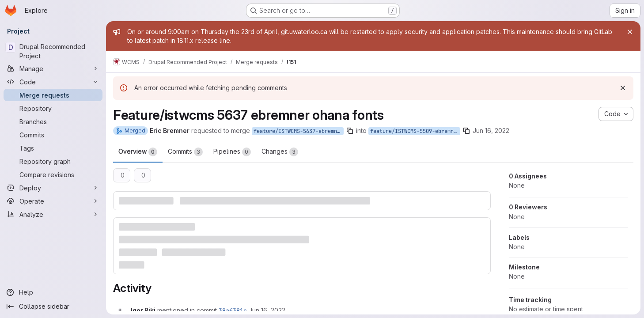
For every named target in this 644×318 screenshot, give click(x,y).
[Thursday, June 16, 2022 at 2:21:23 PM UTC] (267, 310)
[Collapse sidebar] (53, 307)
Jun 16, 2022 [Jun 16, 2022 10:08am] (491, 131)
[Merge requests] (53, 95)
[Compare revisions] (53, 174)
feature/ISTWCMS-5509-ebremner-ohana (415, 131)
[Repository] (53, 108)
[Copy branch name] (350, 131)
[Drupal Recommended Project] (53, 51)
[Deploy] (53, 188)
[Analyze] (53, 214)
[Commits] (53, 135)
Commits (185, 152)
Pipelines (232, 152)
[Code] (53, 82)
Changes (280, 152)
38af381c (233, 310)
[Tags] (53, 148)
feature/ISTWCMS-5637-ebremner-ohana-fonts (299, 131)
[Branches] (53, 121)
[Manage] (53, 68)
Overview (138, 152)
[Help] (53, 292)
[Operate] (53, 201)
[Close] (630, 32)
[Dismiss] (623, 88)
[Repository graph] (53, 161)
